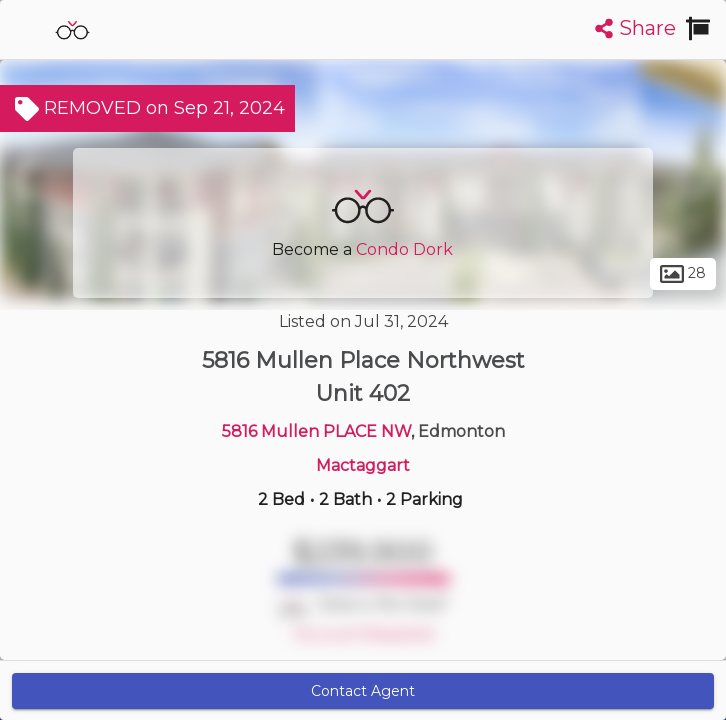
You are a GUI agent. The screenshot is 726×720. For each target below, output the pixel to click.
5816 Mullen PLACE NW (316, 431)
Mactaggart (363, 465)
